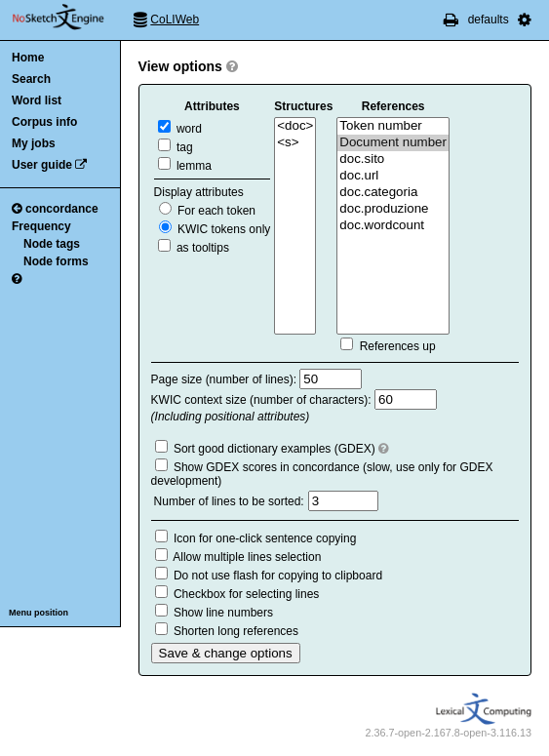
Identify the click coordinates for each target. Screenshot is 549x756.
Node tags (52, 244)
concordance (55, 209)
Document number (393, 143)
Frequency (41, 226)
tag (176, 147)
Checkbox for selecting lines (246, 594)
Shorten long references (236, 631)
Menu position (39, 613)
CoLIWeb (175, 20)
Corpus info (44, 122)
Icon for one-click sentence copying (265, 538)
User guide (42, 165)
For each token (207, 211)
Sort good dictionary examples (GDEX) (274, 449)
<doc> (295, 126)
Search (31, 79)
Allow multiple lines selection (247, 557)
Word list (37, 100)
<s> (295, 143)
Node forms (56, 261)
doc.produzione (393, 209)
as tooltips (194, 248)
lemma (185, 166)
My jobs (34, 143)
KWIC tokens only (215, 229)
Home (28, 58)
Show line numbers (223, 613)
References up (398, 346)
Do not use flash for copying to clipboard (278, 576)
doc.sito (393, 159)
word (180, 129)
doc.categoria (393, 193)
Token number (393, 126)
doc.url (393, 176)
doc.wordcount (393, 226)
